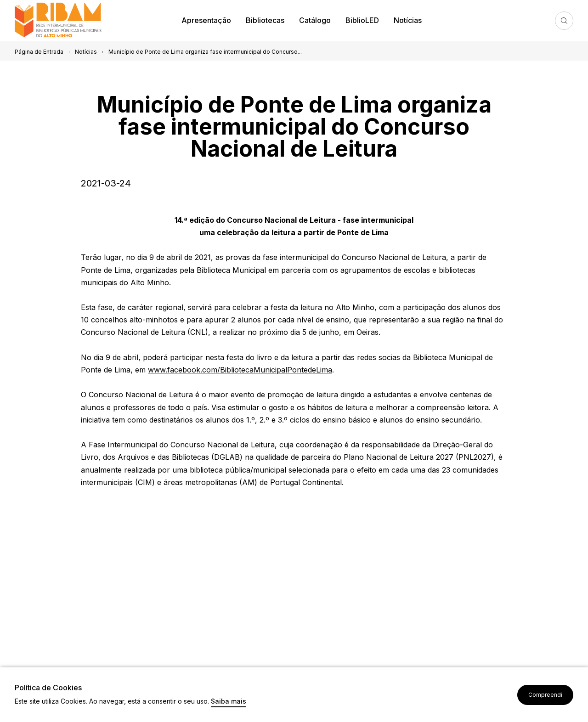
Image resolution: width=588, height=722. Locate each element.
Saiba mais (229, 702)
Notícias (408, 20)
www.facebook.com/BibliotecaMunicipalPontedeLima (240, 370)
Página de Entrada (39, 52)
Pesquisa (564, 21)
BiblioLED (362, 20)
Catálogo (315, 20)
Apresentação (206, 20)
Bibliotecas (265, 20)
